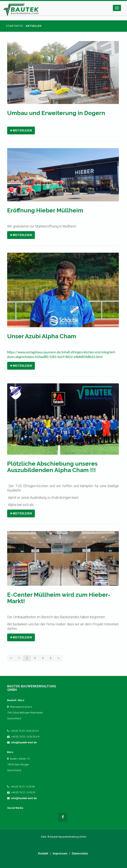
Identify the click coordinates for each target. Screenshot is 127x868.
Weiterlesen (21, 131)
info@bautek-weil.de (24, 742)
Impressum (60, 853)
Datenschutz (80, 853)
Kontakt (43, 853)
